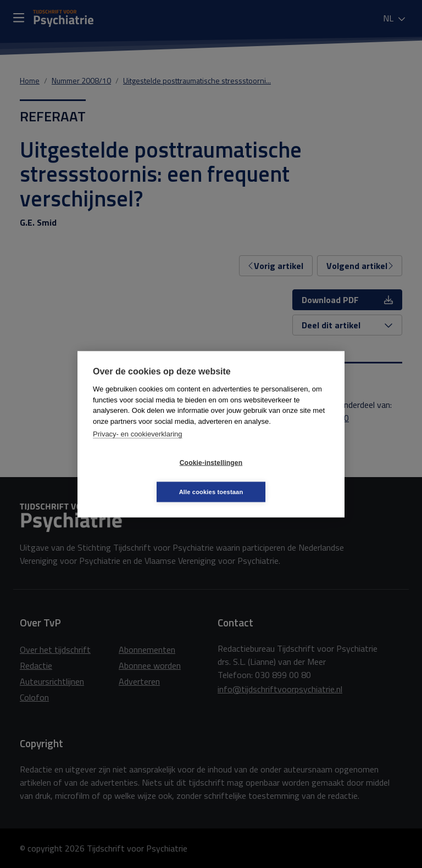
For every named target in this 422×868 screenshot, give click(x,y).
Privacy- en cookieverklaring (138, 448)
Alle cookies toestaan (277, 477)
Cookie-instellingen (146, 477)
